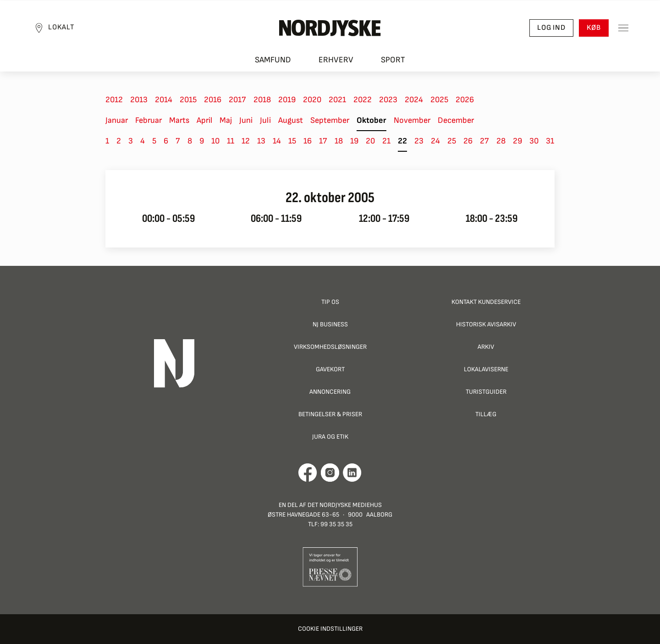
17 (323, 141)
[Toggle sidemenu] (623, 28)
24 (435, 141)
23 (419, 141)
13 (261, 141)
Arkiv (486, 347)
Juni (246, 120)
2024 (414, 100)
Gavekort (330, 369)
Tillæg (486, 414)
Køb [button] (594, 28)
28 (501, 141)
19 (354, 141)
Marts (179, 120)
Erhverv (336, 60)
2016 (213, 100)
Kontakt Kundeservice (486, 302)
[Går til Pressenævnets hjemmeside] (330, 566)
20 (370, 141)
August (291, 120)
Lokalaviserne (486, 369)
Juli (265, 120)
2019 (287, 100)
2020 (312, 100)
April (204, 120)
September (330, 120)
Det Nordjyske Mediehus (345, 505)
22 (402, 141)
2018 (262, 100)
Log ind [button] (551, 28)
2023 (388, 100)
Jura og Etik (330, 437)
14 (277, 141)
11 (231, 141)
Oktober (371, 120)
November (412, 120)
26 (468, 141)
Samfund (273, 60)
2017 (237, 100)
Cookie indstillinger (330, 629)
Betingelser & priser (330, 414)
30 (534, 141)
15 (292, 141)
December (456, 120)
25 (452, 141)
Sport (393, 60)
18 (339, 141)
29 (517, 141)
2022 (363, 100)
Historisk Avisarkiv (486, 324)
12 (246, 141)
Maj (226, 120)
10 (215, 141)
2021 (337, 100)
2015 (188, 100)
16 (308, 141)
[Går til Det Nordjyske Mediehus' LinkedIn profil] (352, 473)
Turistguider (486, 392)
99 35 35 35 (336, 524)
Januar (117, 120)
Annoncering (330, 392)
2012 (114, 100)
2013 (139, 100)
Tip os (330, 302)
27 (484, 141)
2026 (465, 100)
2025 (439, 100)
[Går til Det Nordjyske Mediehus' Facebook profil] (308, 473)
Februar (148, 120)
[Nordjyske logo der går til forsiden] (330, 28)
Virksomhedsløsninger (330, 347)
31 (550, 141)
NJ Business (330, 324)
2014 (164, 100)
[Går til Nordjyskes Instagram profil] (330, 473)
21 (386, 141)
